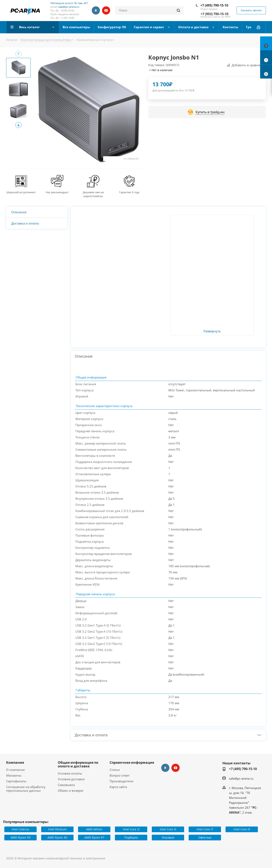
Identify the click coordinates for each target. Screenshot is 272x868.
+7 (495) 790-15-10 (214, 5)
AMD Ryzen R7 (94, 837)
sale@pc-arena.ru (69, 7)
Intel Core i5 (168, 829)
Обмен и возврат (71, 791)
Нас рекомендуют (57, 192)
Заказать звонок (251, 10)
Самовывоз (66, 785)
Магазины (14, 775)
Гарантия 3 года (129, 192)
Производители (122, 781)
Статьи (115, 770)
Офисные (205, 837)
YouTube (106, 10)
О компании (15, 770)
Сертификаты (16, 781)
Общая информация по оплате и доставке (78, 764)
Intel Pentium (57, 829)
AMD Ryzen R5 (57, 837)
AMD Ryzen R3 (21, 837)
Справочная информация (132, 762)
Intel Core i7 (205, 829)
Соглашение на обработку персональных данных (26, 789)
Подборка (131, 837)
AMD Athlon (94, 829)
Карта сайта (118, 787)
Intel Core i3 (131, 829)
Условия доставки (71, 779)
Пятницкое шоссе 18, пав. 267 (69, 3)
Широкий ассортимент (21, 192)
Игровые (168, 837)
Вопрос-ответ (120, 775)
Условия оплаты (70, 773)
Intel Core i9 (242, 829)
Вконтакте (96, 10)
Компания (15, 762)
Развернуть (212, 331)
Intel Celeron (20, 829)
